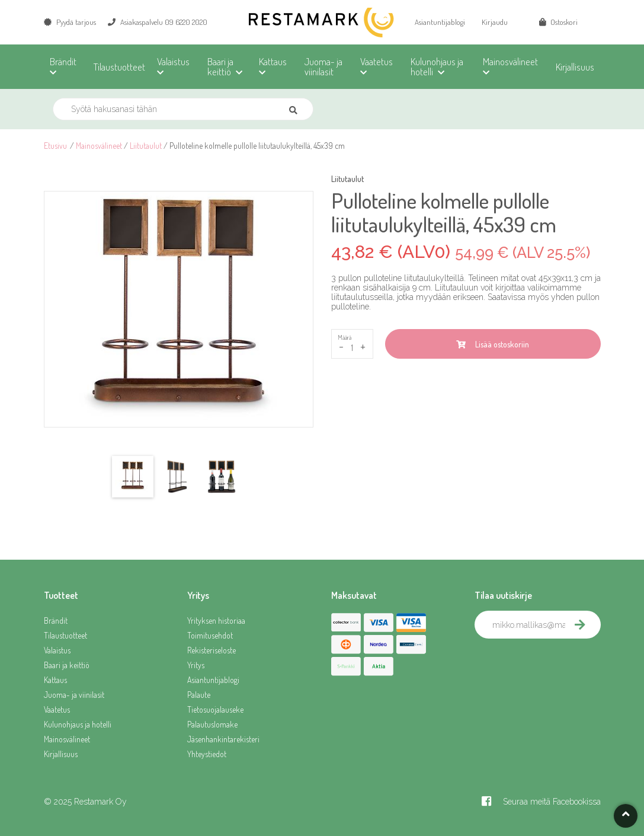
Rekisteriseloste (212, 650)
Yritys (196, 665)
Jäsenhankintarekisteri (223, 739)
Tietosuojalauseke (215, 709)
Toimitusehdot (210, 635)
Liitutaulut (146, 146)
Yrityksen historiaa (216, 620)
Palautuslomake (212, 724)
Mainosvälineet (99, 146)
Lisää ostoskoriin (493, 344)
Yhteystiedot (207, 754)
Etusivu (55, 146)
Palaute (199, 695)
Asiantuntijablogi (440, 22)
